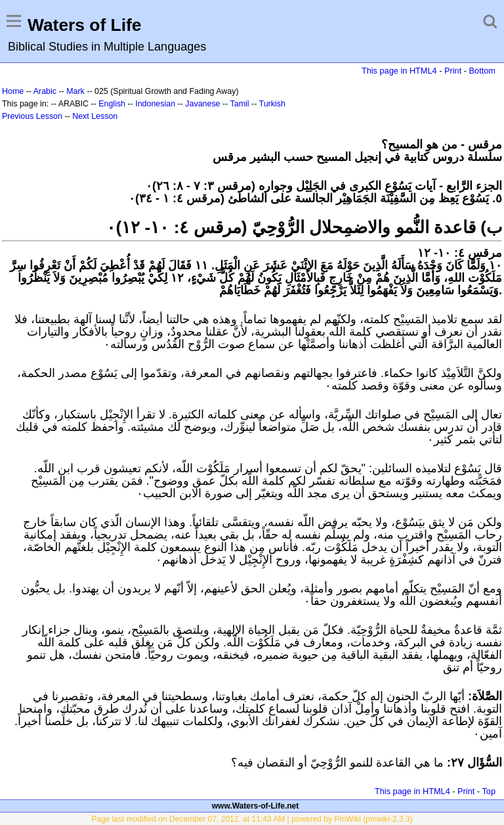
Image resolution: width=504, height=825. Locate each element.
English (112, 104)
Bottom (482, 71)
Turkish (272, 104)
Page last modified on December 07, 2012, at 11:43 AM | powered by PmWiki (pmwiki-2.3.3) (252, 819)
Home (13, 91)
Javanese (202, 104)
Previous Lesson (32, 116)
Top (489, 791)
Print (453, 71)
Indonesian (155, 104)
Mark (75, 91)
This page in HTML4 (399, 71)
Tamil (240, 104)
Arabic (45, 91)
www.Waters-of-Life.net (255, 806)
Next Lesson (95, 116)
